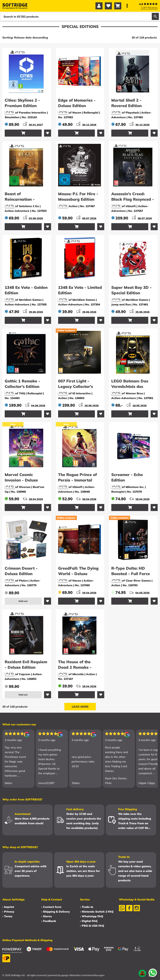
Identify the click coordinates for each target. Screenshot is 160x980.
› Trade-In (87, 907)
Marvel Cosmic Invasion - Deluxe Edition (21, 480)
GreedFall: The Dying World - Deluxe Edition (78, 574)
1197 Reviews (149, 8)
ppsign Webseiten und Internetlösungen (83, 975)
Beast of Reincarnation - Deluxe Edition (20, 199)
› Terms (7, 916)
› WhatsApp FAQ (92, 916)
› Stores (47, 916)
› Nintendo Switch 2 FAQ (97, 912)
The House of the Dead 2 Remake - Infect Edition (75, 667)
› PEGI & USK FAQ (92, 926)
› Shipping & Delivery (56, 912)
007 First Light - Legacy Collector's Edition (76, 386)
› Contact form (51, 907)
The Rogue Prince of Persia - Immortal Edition (77, 480)
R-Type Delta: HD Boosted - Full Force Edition (131, 574)
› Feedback (49, 921)
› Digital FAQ (89, 921)
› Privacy (8, 912)
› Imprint (8, 907)
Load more (80, 707)
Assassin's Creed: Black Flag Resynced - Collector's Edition (133, 199)
